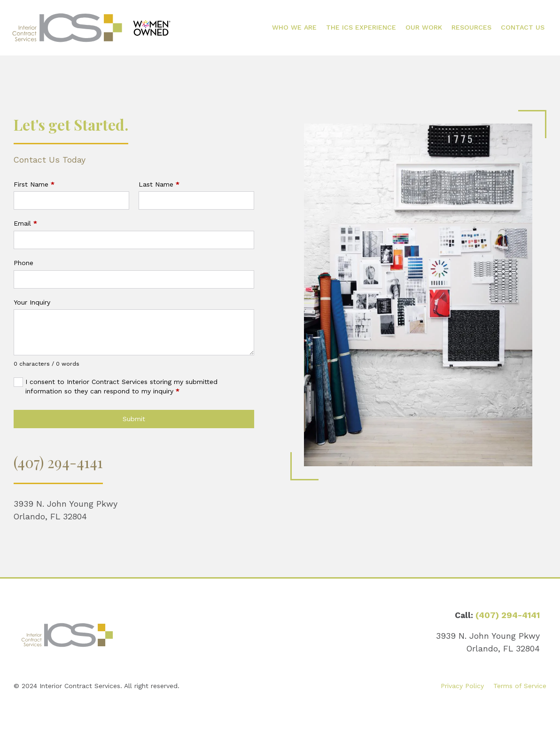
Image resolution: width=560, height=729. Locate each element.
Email (25, 223)
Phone (23, 263)
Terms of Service (520, 686)
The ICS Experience (361, 27)
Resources (471, 27)
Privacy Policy (462, 686)
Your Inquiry (32, 302)
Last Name (159, 184)
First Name (34, 184)
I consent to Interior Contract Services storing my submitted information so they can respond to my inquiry (121, 386)
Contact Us (523, 27)
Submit (134, 419)
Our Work (424, 27)
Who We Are (294, 27)
